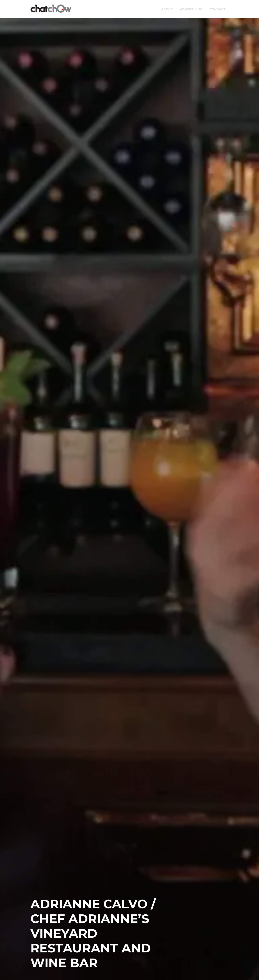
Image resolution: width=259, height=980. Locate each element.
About (167, 9)
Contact (217, 9)
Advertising (191, 9)
